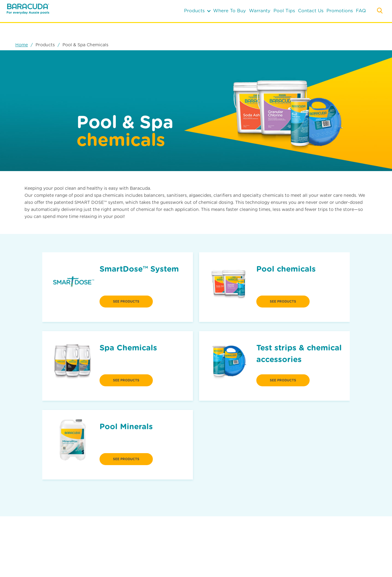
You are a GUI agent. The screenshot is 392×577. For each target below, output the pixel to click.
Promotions (340, 11)
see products (126, 302)
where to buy (230, 11)
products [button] (197, 11)
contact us (311, 11)
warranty (260, 11)
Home (22, 45)
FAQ (361, 11)
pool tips (284, 11)
